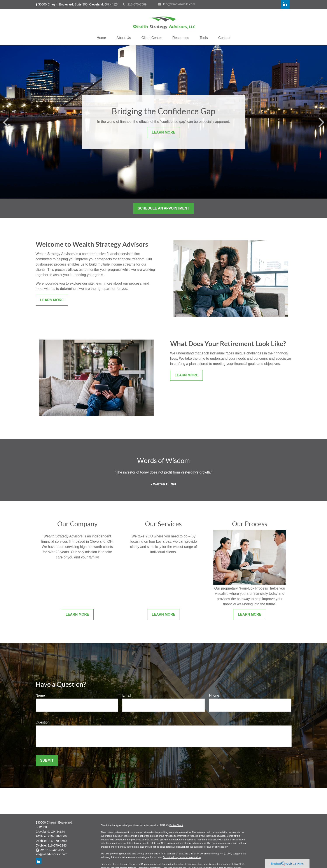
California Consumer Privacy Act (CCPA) (210, 854)
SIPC (241, 864)
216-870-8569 (135, 4)
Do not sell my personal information (182, 857)
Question (43, 722)
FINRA (234, 864)
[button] (101, 38)
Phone (214, 695)
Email (127, 695)
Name (40, 695)
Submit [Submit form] (47, 760)
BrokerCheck (177, 825)
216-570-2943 (57, 845)
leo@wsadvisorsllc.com (177, 4)
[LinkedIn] (285, 4)
